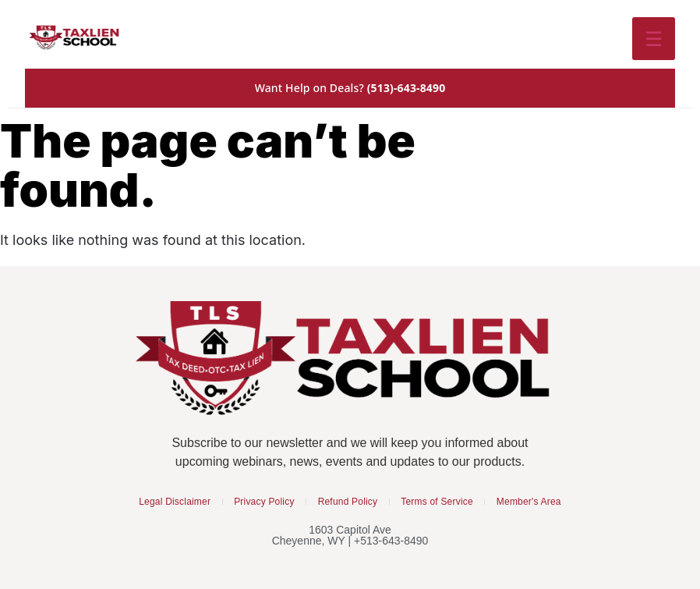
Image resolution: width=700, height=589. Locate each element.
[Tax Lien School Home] (74, 38)
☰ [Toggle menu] (654, 38)
